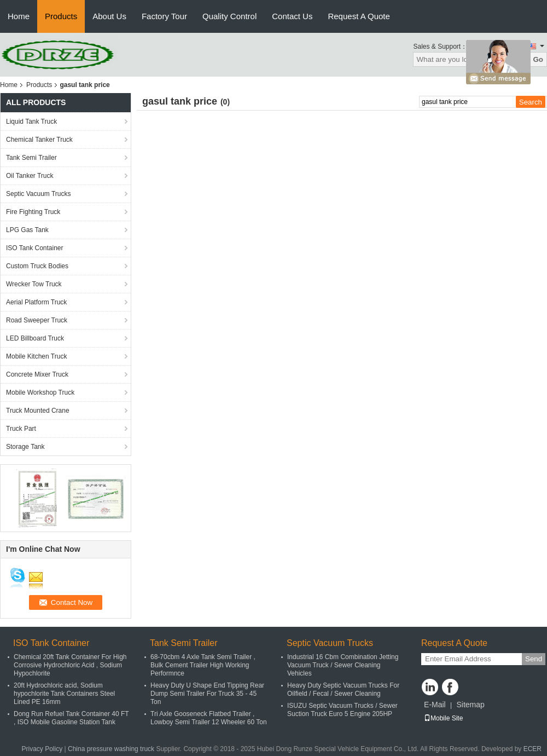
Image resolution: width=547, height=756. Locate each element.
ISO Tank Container (35, 248)
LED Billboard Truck (35, 338)
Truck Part (21, 429)
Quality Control (229, 16)
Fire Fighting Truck (33, 212)
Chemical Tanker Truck (39, 140)
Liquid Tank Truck (31, 122)
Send (534, 659)
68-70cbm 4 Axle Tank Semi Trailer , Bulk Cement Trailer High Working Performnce (203, 665)
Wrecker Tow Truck (34, 284)
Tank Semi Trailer (31, 158)
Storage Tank (25, 447)
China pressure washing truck (111, 749)
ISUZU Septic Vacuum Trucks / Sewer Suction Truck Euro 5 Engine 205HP (342, 710)
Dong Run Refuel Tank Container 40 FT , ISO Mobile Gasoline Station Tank (71, 718)
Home (19, 16)
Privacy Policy (42, 749)
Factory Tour (164, 16)
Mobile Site (443, 718)
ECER (533, 749)
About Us (109, 16)
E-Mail (435, 705)
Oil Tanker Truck (30, 176)
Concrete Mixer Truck (37, 374)
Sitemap (470, 705)
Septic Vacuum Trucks (39, 194)
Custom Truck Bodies (37, 266)
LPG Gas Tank (27, 230)
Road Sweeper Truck (37, 320)
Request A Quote (359, 16)
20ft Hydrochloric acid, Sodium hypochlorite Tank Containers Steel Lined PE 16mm (64, 694)
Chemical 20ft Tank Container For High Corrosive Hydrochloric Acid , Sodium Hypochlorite (70, 665)
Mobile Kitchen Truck (36, 356)
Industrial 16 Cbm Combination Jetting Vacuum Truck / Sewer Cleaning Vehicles (343, 665)
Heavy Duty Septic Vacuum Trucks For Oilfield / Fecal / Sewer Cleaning (343, 689)
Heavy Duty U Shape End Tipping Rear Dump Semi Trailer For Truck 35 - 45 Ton (207, 694)
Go (538, 59)
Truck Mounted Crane (38, 411)
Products (61, 16)
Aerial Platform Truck (36, 302)
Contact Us (292, 16)
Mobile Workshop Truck (40, 393)
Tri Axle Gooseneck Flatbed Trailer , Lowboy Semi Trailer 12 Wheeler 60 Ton (209, 718)
